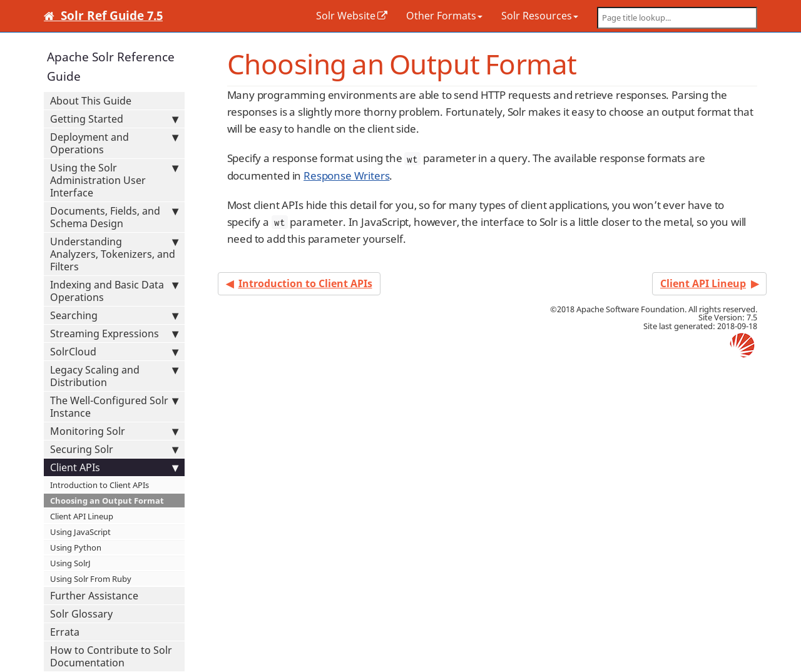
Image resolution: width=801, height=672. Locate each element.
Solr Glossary (81, 614)
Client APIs (114, 467)
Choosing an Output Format (107, 501)
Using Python (76, 547)
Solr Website (346, 16)
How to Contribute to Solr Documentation (111, 656)
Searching (114, 315)
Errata (65, 632)
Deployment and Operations (114, 143)
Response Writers (346, 176)
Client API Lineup (82, 516)
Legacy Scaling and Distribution (114, 376)
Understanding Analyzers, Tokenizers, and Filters (114, 254)
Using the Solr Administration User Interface (114, 180)
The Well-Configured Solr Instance (114, 407)
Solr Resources (540, 16)
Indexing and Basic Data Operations (114, 291)
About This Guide (91, 101)
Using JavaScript (80, 532)
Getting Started (114, 119)
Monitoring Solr (114, 431)
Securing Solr (114, 449)
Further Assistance (94, 596)
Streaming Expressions (114, 333)
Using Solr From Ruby (91, 579)
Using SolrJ (70, 563)
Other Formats (444, 16)
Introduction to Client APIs (99, 485)
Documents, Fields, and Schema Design (114, 217)
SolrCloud (114, 352)
